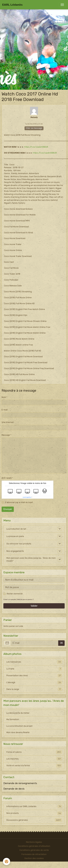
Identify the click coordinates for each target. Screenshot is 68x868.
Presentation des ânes (34, 676)
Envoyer (8, 509)
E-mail (5, 410)
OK (62, 643)
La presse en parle (15, 536)
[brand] (12, 5)
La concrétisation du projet (19, 726)
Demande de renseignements (20, 783)
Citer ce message (34, 128)
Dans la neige (34, 689)
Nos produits (34, 813)
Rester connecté (15, 594)
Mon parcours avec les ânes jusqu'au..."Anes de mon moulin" (31, 559)
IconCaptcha (27, 497)
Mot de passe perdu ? (25, 599)
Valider (34, 606)
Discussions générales (34, 820)
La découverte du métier (18, 713)
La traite (34, 669)
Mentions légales (34, 842)
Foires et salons (34, 752)
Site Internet (8, 422)
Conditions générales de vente (34, 850)
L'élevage (34, 682)
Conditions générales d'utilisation (34, 846)
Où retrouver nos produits (19, 544)
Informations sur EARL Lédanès (34, 806)
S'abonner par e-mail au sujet (19, 502)
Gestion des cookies (34, 858)
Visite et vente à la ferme (34, 766)
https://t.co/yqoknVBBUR (36, 147)
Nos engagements (15, 551)
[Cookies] (6, 861)
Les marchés (34, 759)
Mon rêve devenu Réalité (18, 732)
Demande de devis (14, 789)
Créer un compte (10, 599)
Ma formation (13, 719)
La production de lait (16, 529)
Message (6, 435)
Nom (4, 397)
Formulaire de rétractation (34, 854)
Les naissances (34, 662)
